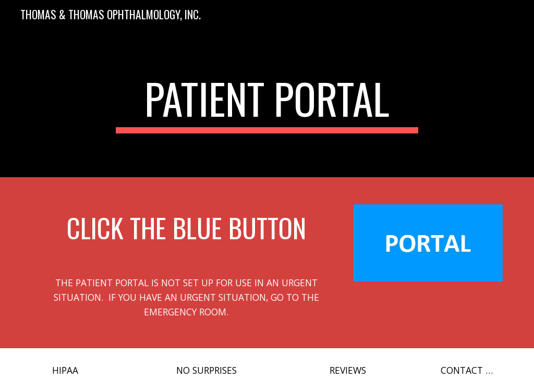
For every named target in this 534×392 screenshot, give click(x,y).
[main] (267, 103)
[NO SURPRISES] (207, 370)
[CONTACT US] (469, 370)
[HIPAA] (65, 370)
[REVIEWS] (348, 370)
